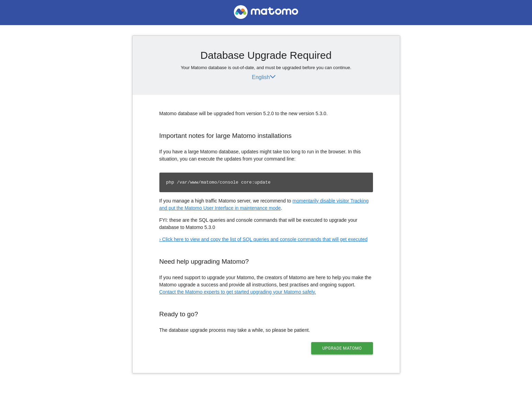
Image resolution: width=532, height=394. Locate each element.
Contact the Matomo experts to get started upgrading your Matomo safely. (238, 292)
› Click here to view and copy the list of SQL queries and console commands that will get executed (263, 239)
